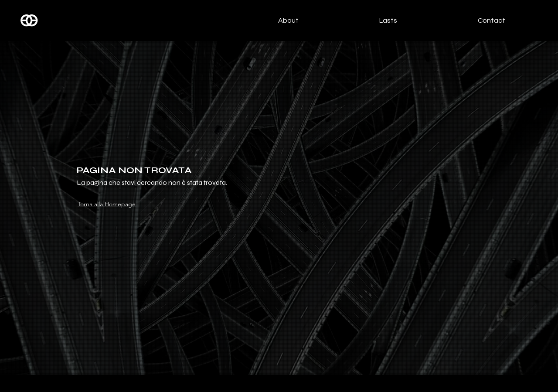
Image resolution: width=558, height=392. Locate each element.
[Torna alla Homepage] (110, 204)
